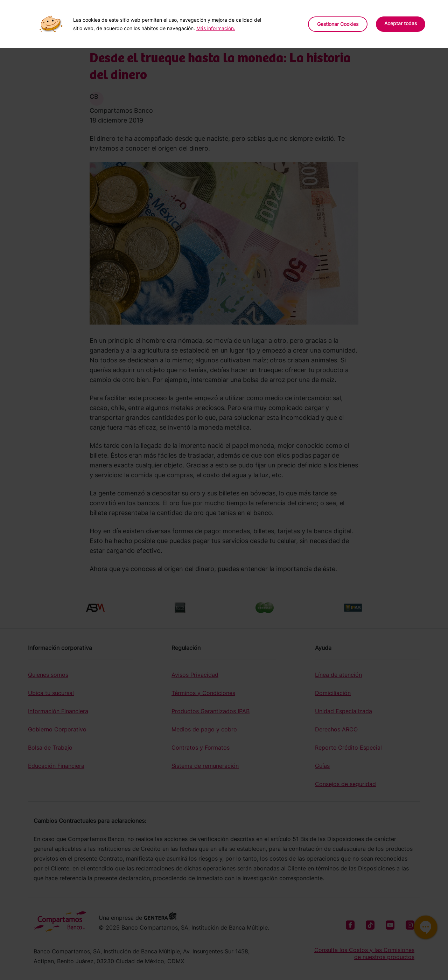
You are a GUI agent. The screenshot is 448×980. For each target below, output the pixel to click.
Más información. (216, 28)
